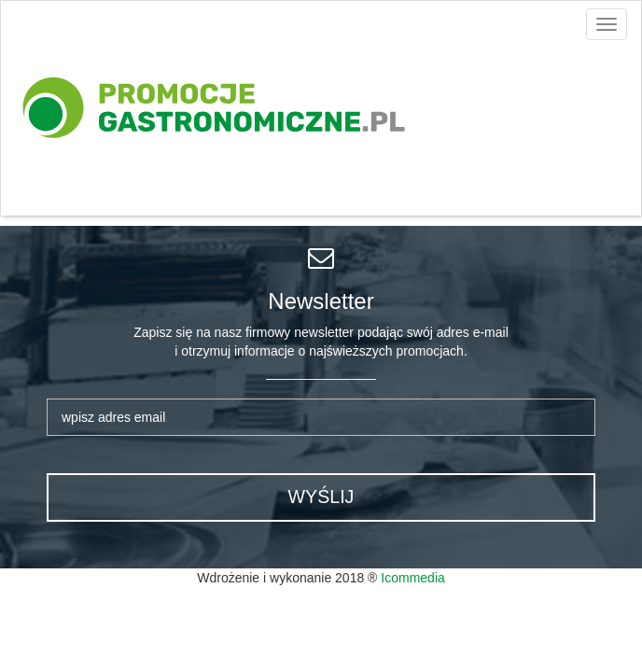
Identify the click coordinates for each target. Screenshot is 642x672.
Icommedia (412, 578)
